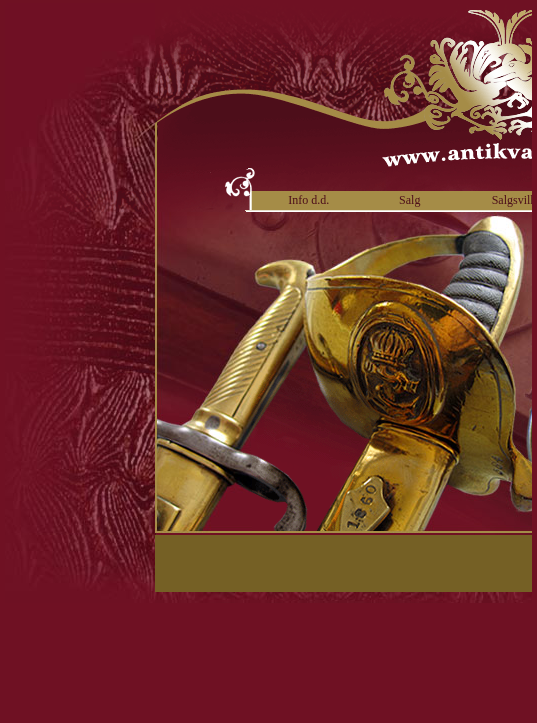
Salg (409, 200)
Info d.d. (308, 200)
